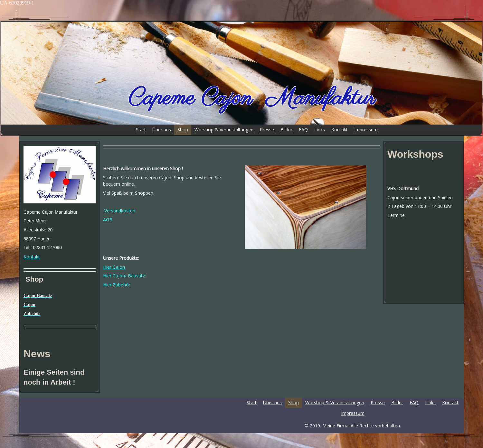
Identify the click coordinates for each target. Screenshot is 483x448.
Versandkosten (119, 211)
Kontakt (32, 257)
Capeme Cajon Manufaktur (252, 98)
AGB (108, 220)
